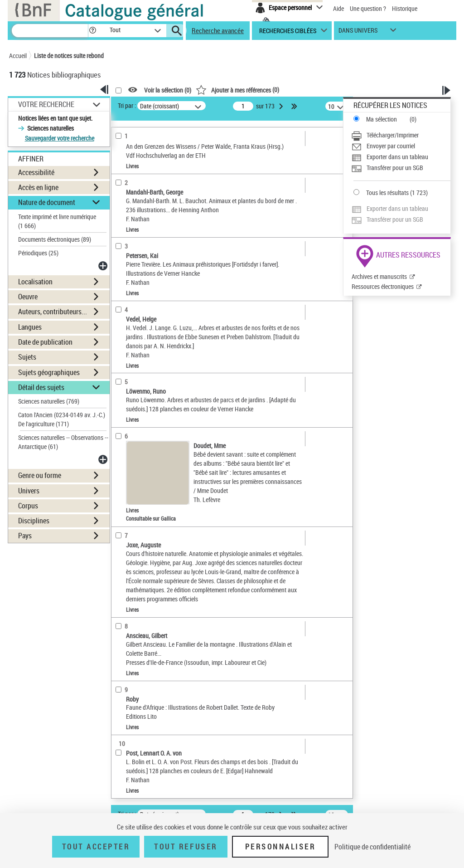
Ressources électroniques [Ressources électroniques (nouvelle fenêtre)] (383, 286)
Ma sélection (382, 119)
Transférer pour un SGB (395, 168)
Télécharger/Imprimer (393, 135)
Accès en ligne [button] (38, 187)
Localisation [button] (35, 282)
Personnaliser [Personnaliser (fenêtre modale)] (280, 847)
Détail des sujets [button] (41, 387)
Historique (405, 8)
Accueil (18, 56)
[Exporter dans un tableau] (401, 157)
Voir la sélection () (168, 90)
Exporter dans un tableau (397, 157)
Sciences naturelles (49, 401)
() (237, 90)
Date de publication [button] (45, 342)
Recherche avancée (218, 30)
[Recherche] (50, 31)
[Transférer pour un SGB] (401, 168)
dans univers (358, 32)
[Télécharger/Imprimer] (401, 135)
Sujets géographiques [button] (49, 372)
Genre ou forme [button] (40, 475)
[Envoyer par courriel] (401, 146)
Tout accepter (96, 847)
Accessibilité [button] (36, 172)
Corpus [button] (28, 506)
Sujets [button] (27, 357)
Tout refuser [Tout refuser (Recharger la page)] (186, 847)
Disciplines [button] (34, 521)
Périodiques (38, 253)
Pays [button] (25, 536)
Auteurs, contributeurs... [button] (53, 312)
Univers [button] (29, 491)
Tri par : (127, 105)
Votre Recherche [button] (46, 104)
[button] (92, 31)
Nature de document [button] (47, 202)
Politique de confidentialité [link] (372, 847)
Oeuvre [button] (28, 297)
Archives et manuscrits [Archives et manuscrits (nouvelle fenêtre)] (379, 276)
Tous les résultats (387, 193)
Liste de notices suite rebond (69, 56)
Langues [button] (30, 327)
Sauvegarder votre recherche (60, 138)
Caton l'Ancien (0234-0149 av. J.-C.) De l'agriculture (62, 419)
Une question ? (368, 8)
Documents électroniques (55, 239)
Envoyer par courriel (391, 146)
